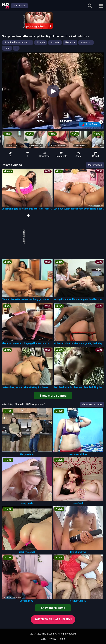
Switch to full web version (53, 619)
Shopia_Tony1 (27, 601)
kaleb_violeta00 (27, 552)
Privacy (52, 639)
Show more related (53, 396)
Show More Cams (92, 404)
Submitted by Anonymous (18, 42)
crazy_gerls (27, 503)
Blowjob (41, 42)
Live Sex (19, 5)
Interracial (86, 42)
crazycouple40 (78, 601)
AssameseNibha (78, 454)
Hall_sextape (27, 454)
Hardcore (70, 42)
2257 (44, 639)
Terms (62, 639)
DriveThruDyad (78, 552)
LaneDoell (78, 503)
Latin (7, 48)
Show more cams (53, 608)
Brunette (55, 42)
